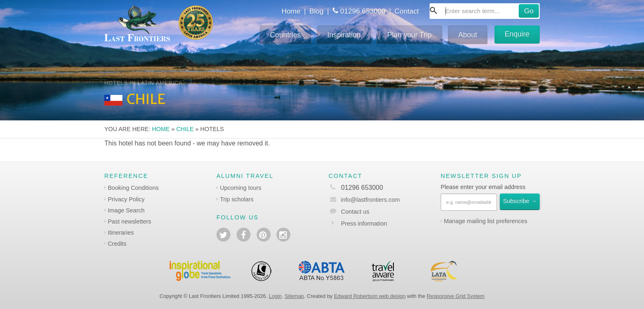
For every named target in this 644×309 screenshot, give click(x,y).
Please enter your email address (483, 187)
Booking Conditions (133, 188)
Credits (117, 244)
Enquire (517, 34)
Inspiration (344, 35)
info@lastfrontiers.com (364, 200)
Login (275, 296)
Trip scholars (237, 199)
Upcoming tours (240, 188)
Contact (407, 11)
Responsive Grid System (456, 296)
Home (291, 11)
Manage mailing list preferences (486, 221)
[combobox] (485, 11)
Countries (285, 35)
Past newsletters (129, 221)
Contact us (355, 212)
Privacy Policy (126, 199)
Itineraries (121, 233)
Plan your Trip (410, 35)
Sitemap (294, 296)
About (468, 35)
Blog (316, 11)
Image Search (126, 210)
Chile (185, 129)
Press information (364, 224)
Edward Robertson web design (370, 296)
